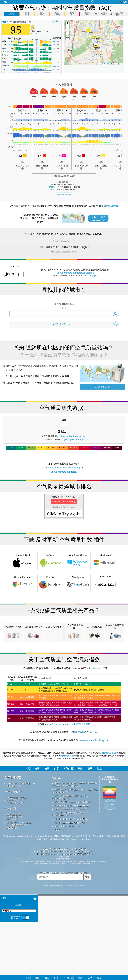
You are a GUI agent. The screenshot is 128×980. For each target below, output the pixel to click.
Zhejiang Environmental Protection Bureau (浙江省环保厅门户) (65, 956)
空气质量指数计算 (15, 922)
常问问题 (10, 914)
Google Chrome (22, 618)
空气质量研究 (13, 897)
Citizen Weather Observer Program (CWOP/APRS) (65, 954)
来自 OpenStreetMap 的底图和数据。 (71, 928)
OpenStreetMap (109, 64)
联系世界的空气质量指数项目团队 (21, 888)
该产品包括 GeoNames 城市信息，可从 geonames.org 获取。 (70, 902)
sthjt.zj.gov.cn (111, 206)
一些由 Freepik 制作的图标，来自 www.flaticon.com (68, 919)
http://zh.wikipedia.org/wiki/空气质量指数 (68, 829)
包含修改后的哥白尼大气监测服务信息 (71, 914)
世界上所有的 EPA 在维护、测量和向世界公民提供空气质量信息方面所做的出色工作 (74, 890)
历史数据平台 (13, 933)
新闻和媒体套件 (14, 891)
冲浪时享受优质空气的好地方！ (68, 931)
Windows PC (106, 596)
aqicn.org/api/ (90, 275)
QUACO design (61, 935)
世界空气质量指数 (110, 858)
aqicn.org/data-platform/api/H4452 (75, 273)
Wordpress (78, 618)
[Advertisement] (64, 495)
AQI (6, 22)
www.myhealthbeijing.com (95, 845)
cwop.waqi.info (83, 911)
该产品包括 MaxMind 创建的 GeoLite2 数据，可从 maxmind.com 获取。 (75, 896)
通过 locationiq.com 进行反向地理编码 (71, 924)
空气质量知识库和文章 (16, 903)
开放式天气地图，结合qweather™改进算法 (73, 907)
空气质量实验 (13, 905)
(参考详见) (64, 805)
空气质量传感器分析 (16, 908)
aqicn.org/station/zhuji (73, 439)
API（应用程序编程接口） (18, 930)
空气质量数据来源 (15, 920)
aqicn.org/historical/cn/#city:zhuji (63, 468)
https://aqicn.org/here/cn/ (64, 241)
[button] (95, 38)
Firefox (50, 618)
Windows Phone (78, 596)
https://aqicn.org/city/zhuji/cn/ (64, 252)
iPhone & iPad (22, 596)
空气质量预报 (13, 925)
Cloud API (106, 617)
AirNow (95, 773)
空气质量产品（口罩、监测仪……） (22, 928)
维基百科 (80, 837)
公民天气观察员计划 (63, 911)
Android (50, 596)
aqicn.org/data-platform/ (64, 472)
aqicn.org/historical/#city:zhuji (73, 436)
